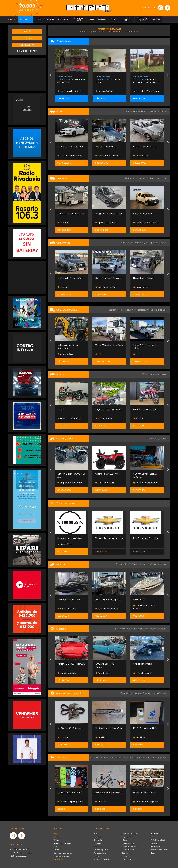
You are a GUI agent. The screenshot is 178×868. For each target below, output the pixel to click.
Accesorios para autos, (132, 693)
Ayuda (56, 847)
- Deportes (154, 843)
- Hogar (153, 837)
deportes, (141, 758)
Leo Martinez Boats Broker (144, 607)
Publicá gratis (27, 45)
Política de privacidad (61, 856)
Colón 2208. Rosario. (108, 80)
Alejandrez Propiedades (146, 91)
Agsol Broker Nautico (107, 609)
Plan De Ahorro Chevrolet (146, 538)
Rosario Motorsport (106, 287)
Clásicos (97, 856)
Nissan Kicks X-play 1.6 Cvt (70, 278)
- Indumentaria (155, 847)
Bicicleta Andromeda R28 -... (109, 793)
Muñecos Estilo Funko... (145, 793)
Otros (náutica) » (158, 564)
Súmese (56, 840)
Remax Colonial (104, 91)
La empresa (58, 837)
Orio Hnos (63, 223)
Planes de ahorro (100, 853)
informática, (116, 758)
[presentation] (51, 75)
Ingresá (27, 31)
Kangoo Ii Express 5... (143, 214)
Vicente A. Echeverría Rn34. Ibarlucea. (146, 80)
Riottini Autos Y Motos (106, 147)
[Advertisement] (27, 74)
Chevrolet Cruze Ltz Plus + (70, 147)
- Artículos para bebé (157, 840)
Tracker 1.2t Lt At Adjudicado (109, 538)
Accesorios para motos (154, 693)
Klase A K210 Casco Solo (69, 599)
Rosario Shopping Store (70, 802)
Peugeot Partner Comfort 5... (109, 214)
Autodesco (102, 673)
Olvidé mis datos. (27, 51)
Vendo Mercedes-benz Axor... (109, 345)
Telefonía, (94, 758)
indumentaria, (153, 758)
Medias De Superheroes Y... (71, 793)
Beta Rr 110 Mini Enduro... (146, 409)
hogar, (126, 758)
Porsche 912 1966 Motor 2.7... (71, 664)
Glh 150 (61, 409)
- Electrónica (126, 859)
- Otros (152, 853)
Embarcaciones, (123, 564)
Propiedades (126, 837)
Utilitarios (97, 837)
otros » (163, 758)
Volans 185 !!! (139, 599)
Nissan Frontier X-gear (144, 278)
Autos (96, 834)
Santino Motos (104, 418)
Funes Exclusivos (67, 673)
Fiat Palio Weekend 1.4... (145, 147)
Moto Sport (140, 418)
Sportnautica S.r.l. (105, 483)
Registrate (27, 38)
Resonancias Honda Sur (70, 418)
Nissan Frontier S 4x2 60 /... (70, 538)
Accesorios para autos (102, 859)
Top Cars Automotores (70, 156)
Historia (56, 850)
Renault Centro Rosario (146, 223)
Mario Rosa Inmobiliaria (70, 91)
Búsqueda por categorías (63, 853)
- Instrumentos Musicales (159, 850)
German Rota (65, 354)
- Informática (155, 834)
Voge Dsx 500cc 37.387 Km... (109, 409)
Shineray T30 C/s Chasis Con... (72, 214)
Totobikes (101, 802)
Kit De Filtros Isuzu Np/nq (146, 728)
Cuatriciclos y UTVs (101, 850)
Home (56, 834)
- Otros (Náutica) (128, 850)
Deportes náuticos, (141, 564)
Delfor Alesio (141, 156)
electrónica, (105, 758)
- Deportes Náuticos (129, 847)
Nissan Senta (141, 287)
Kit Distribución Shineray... (70, 728)
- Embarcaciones (128, 843)
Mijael (99, 354)
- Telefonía (126, 856)
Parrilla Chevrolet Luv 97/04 (109, 728)
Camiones (97, 843)
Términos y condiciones (62, 843)
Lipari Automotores (106, 223)
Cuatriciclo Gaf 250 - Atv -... (108, 474)
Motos (96, 847)
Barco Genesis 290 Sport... (108, 599)
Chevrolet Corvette (143, 664)
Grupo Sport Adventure (70, 483)
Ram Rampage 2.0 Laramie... (109, 278)
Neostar (63, 287)
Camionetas (98, 840)
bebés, (133, 758)
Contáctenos (58, 859)
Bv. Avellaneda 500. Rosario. (71, 80)
